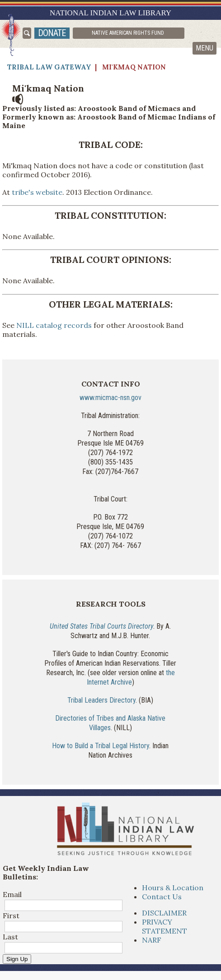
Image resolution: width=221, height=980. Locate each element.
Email (12, 894)
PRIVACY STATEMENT (165, 926)
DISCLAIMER (164, 913)
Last (10, 937)
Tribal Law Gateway (49, 67)
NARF (152, 940)
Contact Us (162, 897)
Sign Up (17, 959)
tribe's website (37, 192)
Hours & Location (173, 888)
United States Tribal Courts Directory (101, 626)
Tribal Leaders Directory (101, 700)
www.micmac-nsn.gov (110, 398)
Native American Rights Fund (128, 33)
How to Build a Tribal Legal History (101, 746)
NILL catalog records (54, 325)
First (11, 916)
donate (52, 33)
